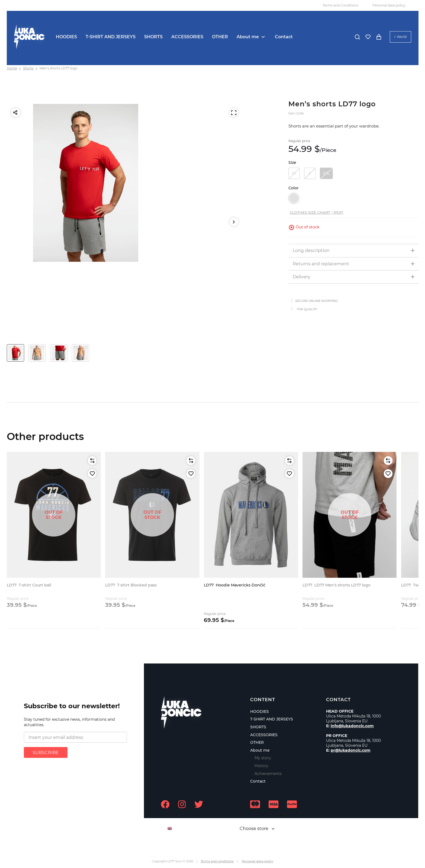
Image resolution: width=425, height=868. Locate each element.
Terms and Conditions (340, 5)
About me (248, 37)
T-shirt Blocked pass (131, 585)
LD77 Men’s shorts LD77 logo (337, 585)
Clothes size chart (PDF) (317, 212)
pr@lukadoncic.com (351, 750)
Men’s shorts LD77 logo (59, 68)
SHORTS (153, 37)
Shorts (28, 68)
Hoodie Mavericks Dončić (235, 585)
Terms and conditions (217, 861)
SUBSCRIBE (46, 753)
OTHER (220, 37)
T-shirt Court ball (29, 585)
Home (12, 68)
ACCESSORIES (187, 37)
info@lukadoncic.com (352, 726)
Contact (284, 37)
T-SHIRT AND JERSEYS (111, 37)
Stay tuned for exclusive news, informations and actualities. (69, 722)
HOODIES (66, 37)
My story (263, 758)
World (402, 37)
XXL (326, 173)
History (261, 766)
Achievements (268, 774)
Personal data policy (389, 5)
